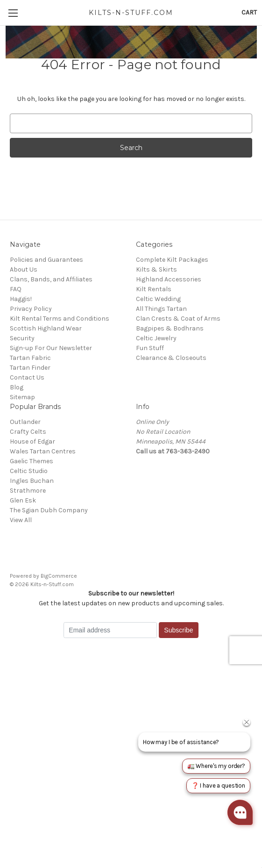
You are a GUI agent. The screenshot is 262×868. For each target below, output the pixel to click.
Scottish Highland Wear (46, 328)
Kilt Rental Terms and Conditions (60, 319)
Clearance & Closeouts (171, 358)
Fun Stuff (150, 348)
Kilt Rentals (154, 289)
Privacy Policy (31, 309)
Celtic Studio (29, 471)
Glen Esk (23, 500)
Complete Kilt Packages (172, 260)
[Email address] (110, 630)
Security (22, 338)
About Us (24, 269)
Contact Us (27, 377)
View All (21, 520)
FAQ (16, 289)
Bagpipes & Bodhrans (170, 328)
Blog (17, 387)
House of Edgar (32, 441)
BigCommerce (59, 576)
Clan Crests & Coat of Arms (178, 319)
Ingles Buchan (32, 481)
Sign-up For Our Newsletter (51, 348)
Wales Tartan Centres (43, 451)
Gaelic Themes (32, 461)
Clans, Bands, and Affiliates (51, 279)
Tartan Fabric (30, 358)
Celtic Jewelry (156, 338)
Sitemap (22, 397)
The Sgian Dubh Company (49, 510)
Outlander (25, 422)
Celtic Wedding (158, 299)
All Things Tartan (161, 309)
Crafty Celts (28, 432)
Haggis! (21, 299)
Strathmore (28, 491)
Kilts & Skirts (156, 269)
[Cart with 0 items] (249, 12)
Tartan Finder (30, 368)
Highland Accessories (169, 279)
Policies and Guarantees (46, 260)
